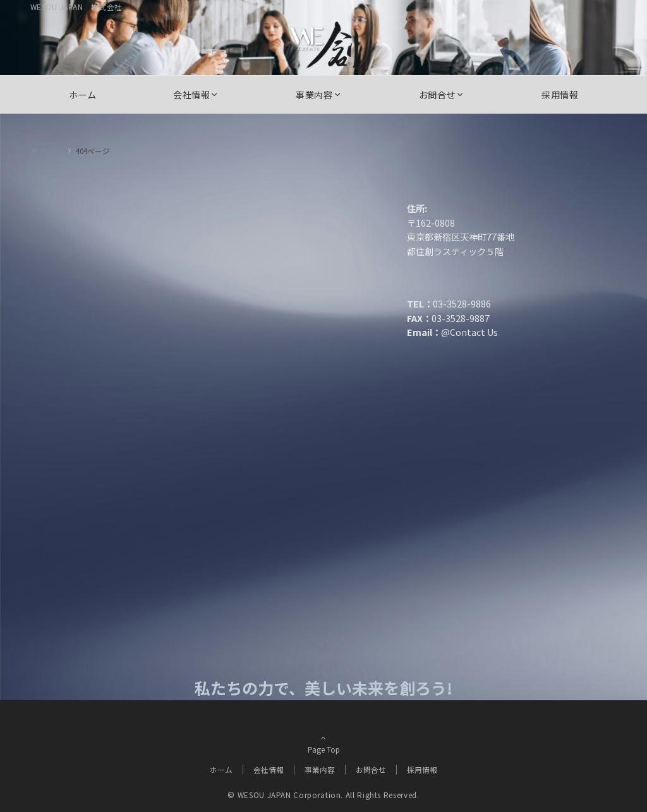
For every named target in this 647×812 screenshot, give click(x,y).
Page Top (323, 743)
